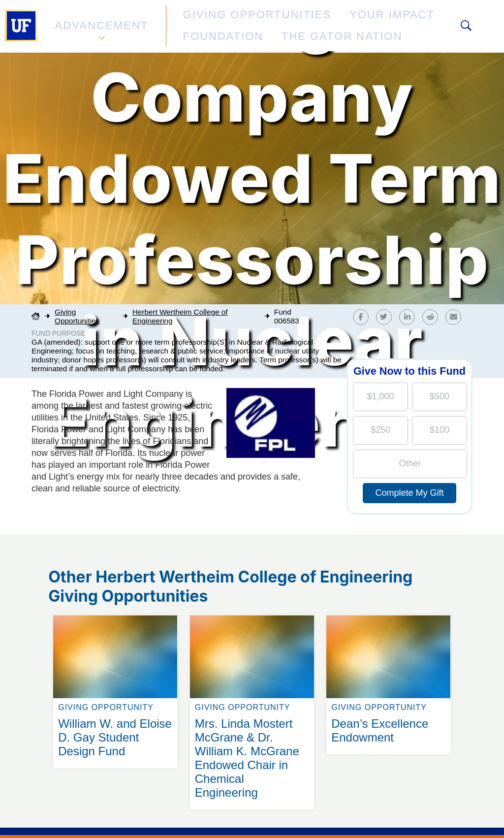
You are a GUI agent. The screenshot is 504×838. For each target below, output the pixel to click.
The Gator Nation (214, 32)
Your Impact (328, 21)
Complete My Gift (409, 493)
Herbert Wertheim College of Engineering (180, 316)
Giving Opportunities (224, 21)
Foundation (407, 21)
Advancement (100, 26)
